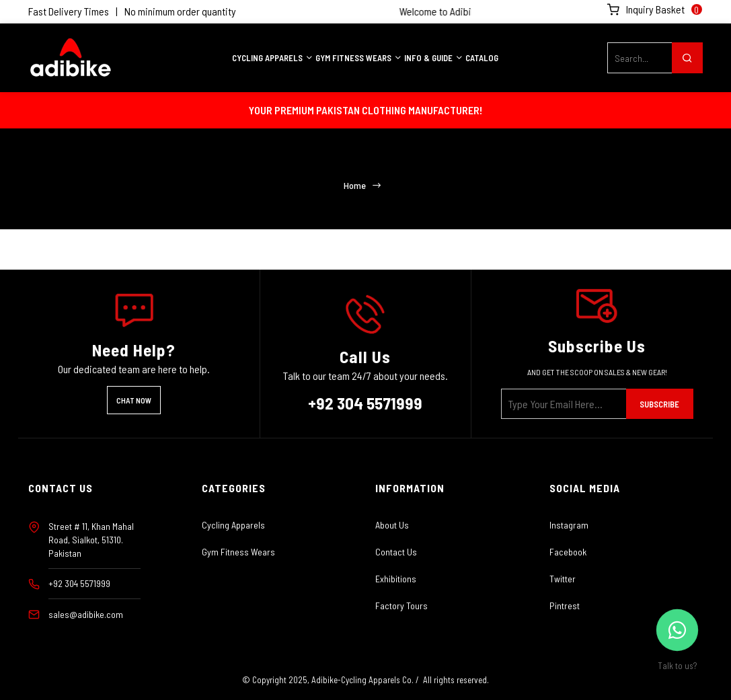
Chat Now (134, 400)
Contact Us (396, 552)
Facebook (568, 552)
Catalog (482, 58)
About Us (392, 525)
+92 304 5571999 (365, 403)
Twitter (563, 579)
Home (355, 186)
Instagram (569, 525)
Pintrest (565, 606)
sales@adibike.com (86, 614)
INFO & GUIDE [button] (434, 58)
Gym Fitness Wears (238, 552)
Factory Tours (401, 606)
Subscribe (659, 404)
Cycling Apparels (233, 525)
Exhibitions (396, 579)
